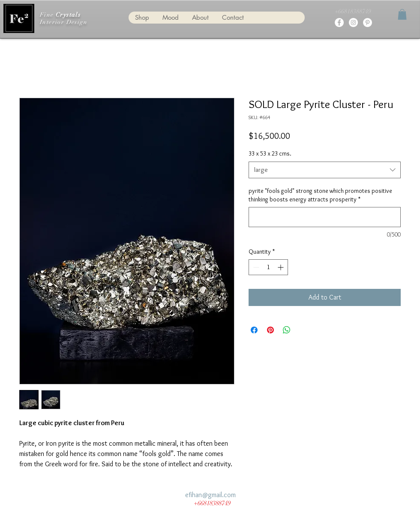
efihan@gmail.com (210, 495)
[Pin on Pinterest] (270, 330)
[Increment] (281, 267)
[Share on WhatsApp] (287, 330)
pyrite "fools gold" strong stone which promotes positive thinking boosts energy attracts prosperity (320, 195)
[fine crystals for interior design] (339, 22)
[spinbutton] (268, 267)
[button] (402, 14)
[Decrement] (255, 267)
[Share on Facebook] (254, 330)
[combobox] (325, 170)
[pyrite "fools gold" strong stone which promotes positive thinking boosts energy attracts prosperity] (325, 217)
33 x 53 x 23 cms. (270, 153)
